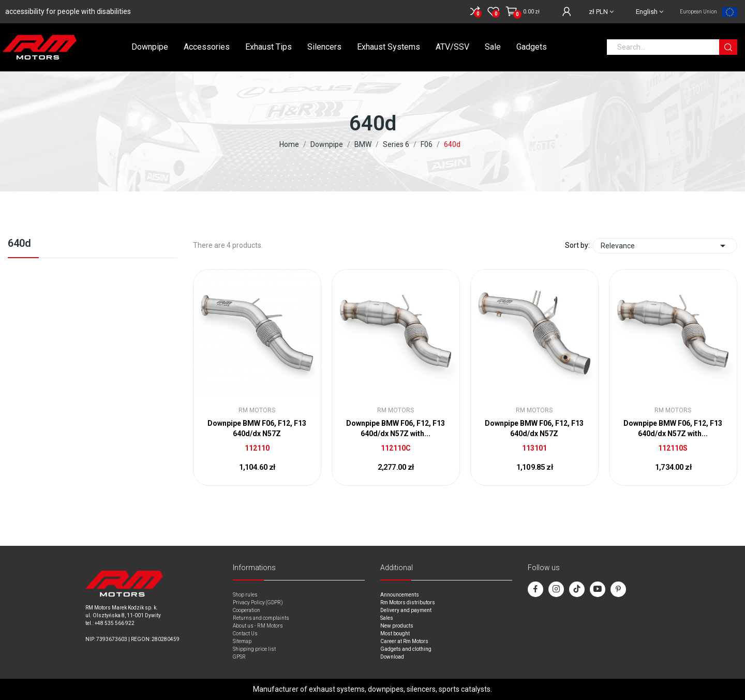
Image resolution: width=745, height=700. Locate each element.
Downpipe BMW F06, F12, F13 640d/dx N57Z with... (396, 428)
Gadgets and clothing (406, 649)
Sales (387, 618)
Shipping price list (254, 649)
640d (19, 244)
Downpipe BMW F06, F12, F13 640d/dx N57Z (257, 428)
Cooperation (247, 610)
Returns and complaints (261, 618)
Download (392, 657)
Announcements (400, 595)
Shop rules (245, 595)
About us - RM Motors (258, 626)
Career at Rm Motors (404, 641)
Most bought (395, 634)
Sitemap (242, 641)
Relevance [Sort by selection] (665, 246)
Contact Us (245, 634)
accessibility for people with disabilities (68, 11)
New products (397, 626)
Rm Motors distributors (408, 602)
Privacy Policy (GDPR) (258, 602)
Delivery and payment (406, 610)
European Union (698, 12)
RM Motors (257, 410)
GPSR (239, 657)
